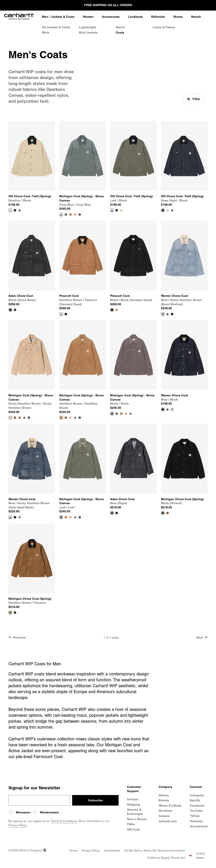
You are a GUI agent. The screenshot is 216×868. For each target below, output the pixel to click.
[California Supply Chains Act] (166, 858)
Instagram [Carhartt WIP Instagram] (197, 795)
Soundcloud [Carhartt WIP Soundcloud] (199, 826)
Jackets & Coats (63, 17)
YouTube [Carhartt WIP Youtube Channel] (196, 811)
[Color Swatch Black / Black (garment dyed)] (66, 314)
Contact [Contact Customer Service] (133, 799)
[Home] (19, 17)
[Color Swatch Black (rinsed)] (15, 613)
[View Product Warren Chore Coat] (184, 266)
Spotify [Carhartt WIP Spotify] (195, 800)
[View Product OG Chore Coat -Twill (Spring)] (32, 164)
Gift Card (133, 829)
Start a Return (137, 819)
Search (196, 17)
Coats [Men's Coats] (120, 32)
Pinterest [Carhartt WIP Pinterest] (196, 821)
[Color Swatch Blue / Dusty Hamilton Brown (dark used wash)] (167, 314)
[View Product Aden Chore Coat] (32, 263)
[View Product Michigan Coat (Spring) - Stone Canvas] (83, 166)
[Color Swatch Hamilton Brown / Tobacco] (167, 513)
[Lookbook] (135, 17)
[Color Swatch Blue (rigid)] (15, 310)
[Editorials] (158, 17)
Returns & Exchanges (135, 812)
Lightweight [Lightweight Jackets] (88, 27)
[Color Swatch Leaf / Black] (20, 210)
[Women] (88, 17)
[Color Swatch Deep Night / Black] (15, 210)
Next (202, 637)
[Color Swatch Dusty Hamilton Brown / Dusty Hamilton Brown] (75, 215)
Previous (17, 637)
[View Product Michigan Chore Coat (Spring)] (184, 467)
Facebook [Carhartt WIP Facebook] (197, 806)
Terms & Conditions (64, 821)
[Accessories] (111, 17)
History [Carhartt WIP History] (164, 795)
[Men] (45, 17)
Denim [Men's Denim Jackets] (120, 27)
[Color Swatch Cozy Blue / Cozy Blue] (24, 418)
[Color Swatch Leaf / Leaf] (66, 215)
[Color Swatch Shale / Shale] (80, 215)
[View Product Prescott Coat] (83, 266)
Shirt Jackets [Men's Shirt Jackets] (88, 32)
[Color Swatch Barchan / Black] (121, 210)
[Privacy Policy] (91, 850)
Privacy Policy (18, 825)
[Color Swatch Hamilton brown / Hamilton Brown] (70, 215)
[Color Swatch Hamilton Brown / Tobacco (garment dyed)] (117, 310)
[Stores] (178, 17)
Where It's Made (170, 806)
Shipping (134, 805)
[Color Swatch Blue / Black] (172, 314)
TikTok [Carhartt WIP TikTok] (195, 816)
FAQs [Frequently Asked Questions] (131, 824)
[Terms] (73, 850)
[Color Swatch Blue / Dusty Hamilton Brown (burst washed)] (172, 409)
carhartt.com (168, 821)
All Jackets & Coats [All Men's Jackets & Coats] (56, 27)
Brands (164, 800)
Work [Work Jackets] (46, 32)
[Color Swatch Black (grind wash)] (117, 513)
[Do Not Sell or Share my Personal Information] (155, 850)
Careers (164, 816)
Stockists (165, 811)
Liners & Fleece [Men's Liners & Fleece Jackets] (164, 27)
